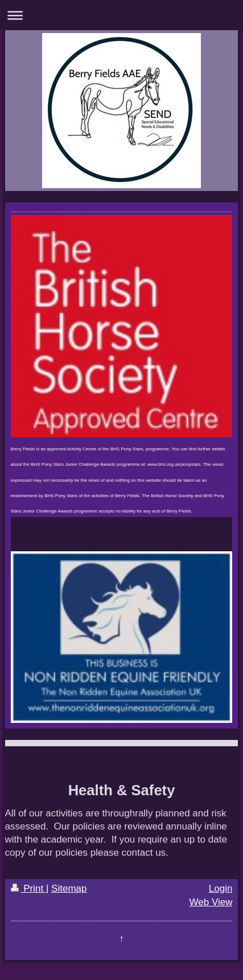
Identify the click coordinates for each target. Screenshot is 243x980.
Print (28, 888)
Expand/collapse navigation (121, 15)
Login (221, 888)
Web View (211, 902)
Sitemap (69, 888)
